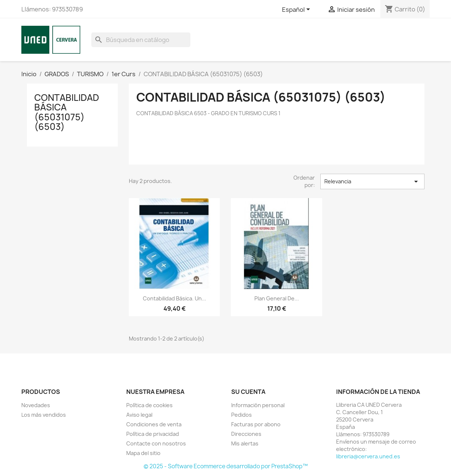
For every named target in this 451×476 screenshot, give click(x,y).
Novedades (36, 405)
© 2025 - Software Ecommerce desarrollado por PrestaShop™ (226, 466)
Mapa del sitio (143, 453)
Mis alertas (245, 443)
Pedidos (242, 415)
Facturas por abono (256, 424)
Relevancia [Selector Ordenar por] (372, 181)
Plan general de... (277, 298)
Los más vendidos (44, 415)
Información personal (258, 405)
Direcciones (246, 434)
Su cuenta (248, 392)
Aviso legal (139, 415)
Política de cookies (149, 405)
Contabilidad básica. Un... (175, 298)
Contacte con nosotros (156, 443)
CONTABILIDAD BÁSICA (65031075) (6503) (67, 112)
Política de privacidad (153, 434)
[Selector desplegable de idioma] (297, 10)
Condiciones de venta (154, 424)
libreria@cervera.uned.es (368, 456)
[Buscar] (141, 40)
